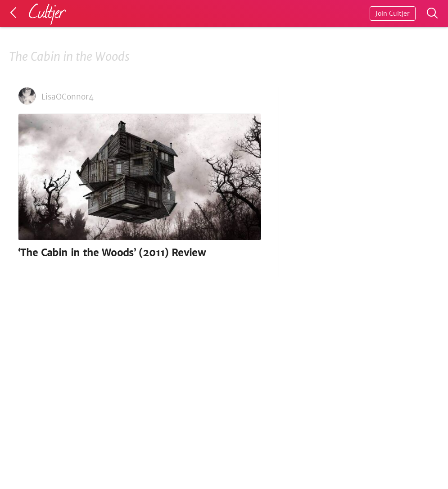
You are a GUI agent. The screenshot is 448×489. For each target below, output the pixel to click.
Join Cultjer (393, 14)
